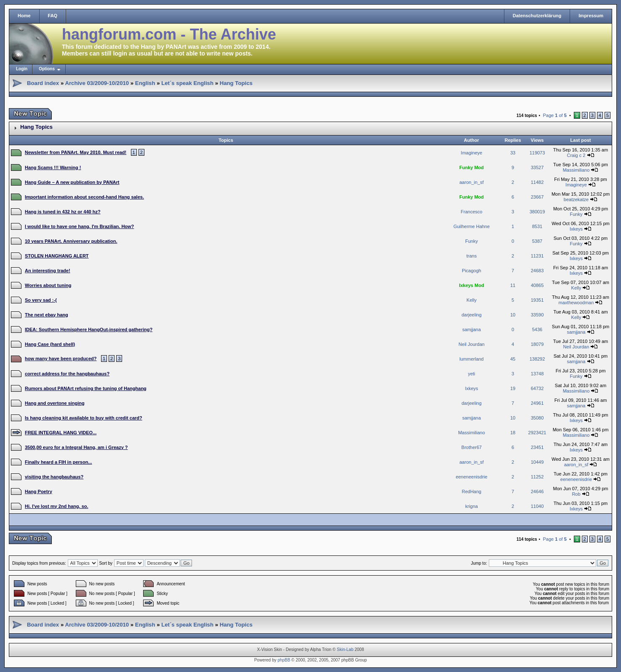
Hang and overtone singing (55, 403)
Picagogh (472, 271)
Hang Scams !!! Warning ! (53, 167)
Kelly (576, 288)
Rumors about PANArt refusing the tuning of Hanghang (86, 388)
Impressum (591, 16)
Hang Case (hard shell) (50, 344)
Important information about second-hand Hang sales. (84, 197)
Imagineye (472, 153)
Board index (43, 83)
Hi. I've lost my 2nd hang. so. (57, 506)
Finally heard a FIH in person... (59, 462)
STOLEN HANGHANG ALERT (57, 256)
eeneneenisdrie (471, 477)
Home (24, 16)
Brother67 (472, 447)
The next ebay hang (47, 315)
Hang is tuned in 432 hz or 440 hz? (63, 212)
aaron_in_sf (472, 182)
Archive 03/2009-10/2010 (97, 83)
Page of (554, 115)
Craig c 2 (576, 155)
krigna (472, 506)
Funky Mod (472, 167)
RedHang (472, 491)
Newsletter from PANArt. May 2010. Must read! (76, 152)
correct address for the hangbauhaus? (67, 374)
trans (472, 256)
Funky (576, 214)
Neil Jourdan (472, 344)
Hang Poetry (39, 491)
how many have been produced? (61, 359)
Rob (576, 494)
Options (47, 69)
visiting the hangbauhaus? (54, 477)
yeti (471, 374)
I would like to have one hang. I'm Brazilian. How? (79, 226)
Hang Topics (236, 83)
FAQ (53, 16)
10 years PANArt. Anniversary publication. (71, 241)
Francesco (471, 212)
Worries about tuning (48, 285)
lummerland (471, 359)
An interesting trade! (48, 271)
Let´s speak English (187, 83)
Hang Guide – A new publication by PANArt (72, 182)
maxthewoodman (576, 303)
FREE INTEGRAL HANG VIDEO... (61, 433)
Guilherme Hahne (472, 226)
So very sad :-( (41, 300)
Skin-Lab (345, 649)
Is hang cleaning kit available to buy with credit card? (84, 418)
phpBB (284, 660)
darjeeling (472, 315)
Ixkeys (576, 229)
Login (22, 69)
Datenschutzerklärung (537, 16)
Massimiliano (576, 170)
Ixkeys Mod (471, 285)
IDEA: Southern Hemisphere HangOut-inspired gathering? (89, 329)
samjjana (472, 329)
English (145, 83)
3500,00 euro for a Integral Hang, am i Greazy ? (76, 447)
